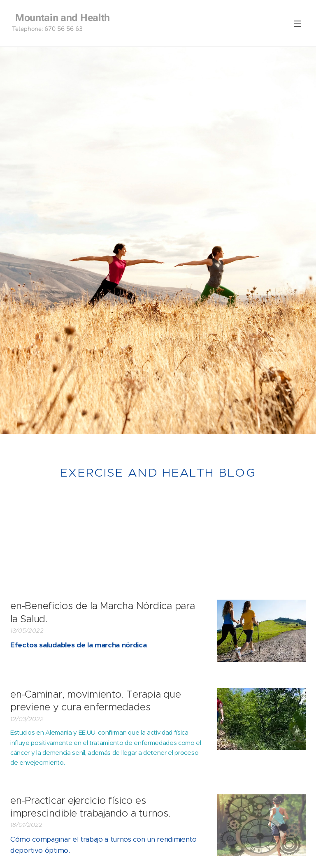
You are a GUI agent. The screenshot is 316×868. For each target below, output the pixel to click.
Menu (297, 24)
